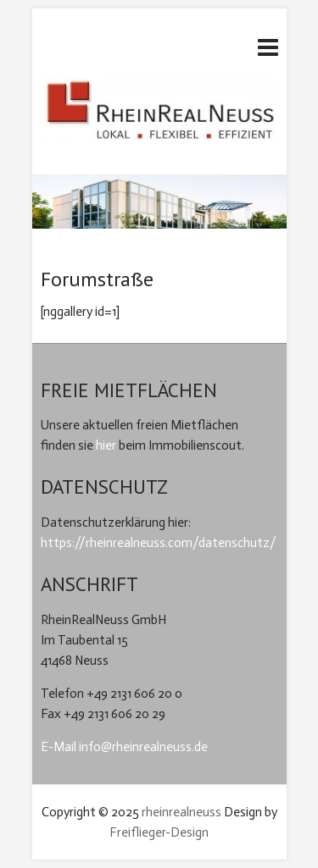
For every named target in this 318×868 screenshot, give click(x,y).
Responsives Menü (268, 47)
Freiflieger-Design (159, 832)
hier (106, 445)
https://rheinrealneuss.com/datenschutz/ (159, 543)
